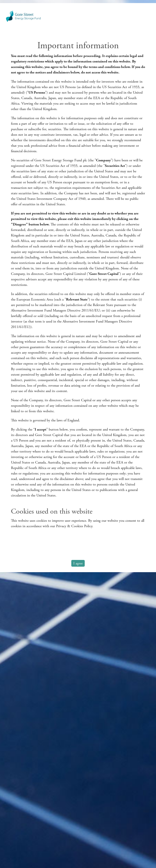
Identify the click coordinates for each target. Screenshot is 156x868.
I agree (78, 563)
